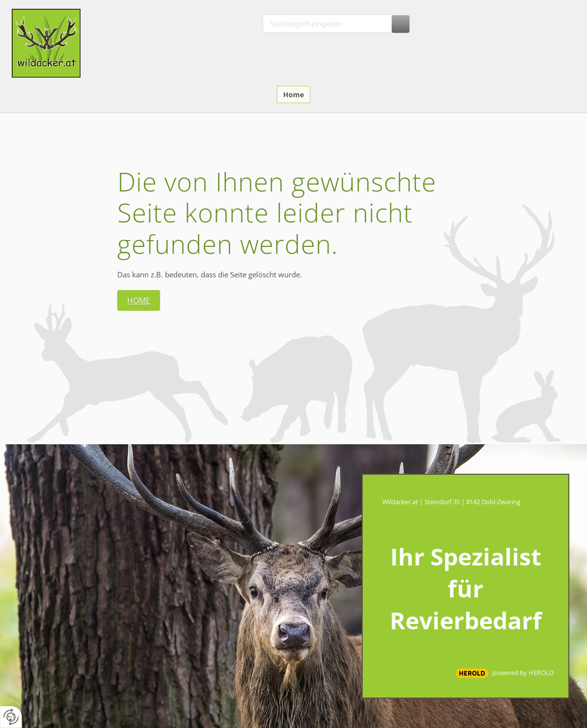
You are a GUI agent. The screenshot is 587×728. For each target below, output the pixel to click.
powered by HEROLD (523, 673)
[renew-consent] (11, 717)
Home (293, 94)
